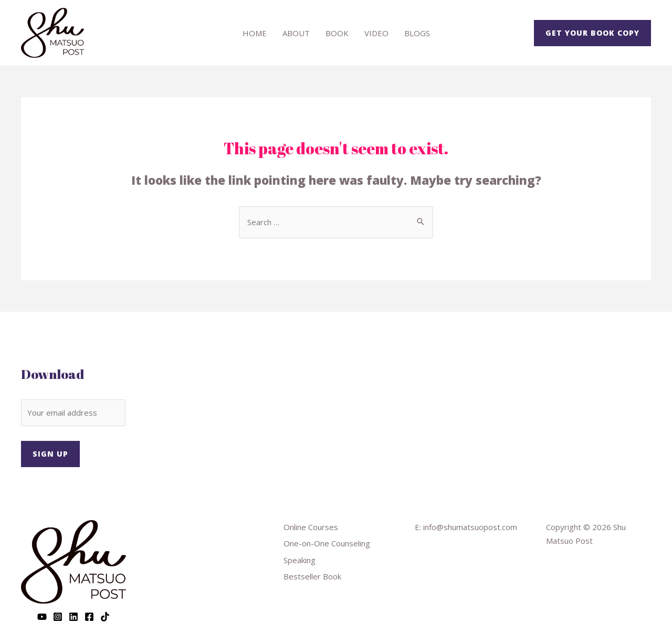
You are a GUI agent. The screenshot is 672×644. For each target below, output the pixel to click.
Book (337, 33)
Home (255, 33)
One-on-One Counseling (327, 543)
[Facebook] (89, 617)
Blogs (417, 33)
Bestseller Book (312, 576)
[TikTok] (105, 617)
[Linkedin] (73, 617)
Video (376, 33)
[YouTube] (42, 617)
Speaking (300, 560)
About (296, 33)
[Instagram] (58, 617)
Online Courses (311, 527)
